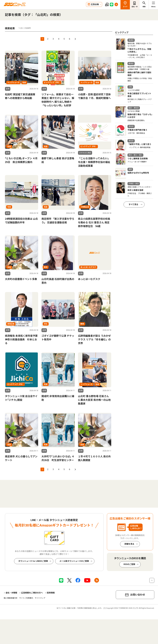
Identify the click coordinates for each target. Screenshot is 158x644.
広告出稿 (95, 4)
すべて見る (133, 204)
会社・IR (135, 7)
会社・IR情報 (11, 593)
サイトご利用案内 (26, 598)
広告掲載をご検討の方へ (32, 593)
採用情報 (51, 593)
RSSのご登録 (129, 564)
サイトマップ (40, 598)
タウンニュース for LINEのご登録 (33, 561)
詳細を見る (129, 544)
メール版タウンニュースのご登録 (74, 561)
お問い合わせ (138, 595)
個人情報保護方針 (11, 598)
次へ (75, 39)
